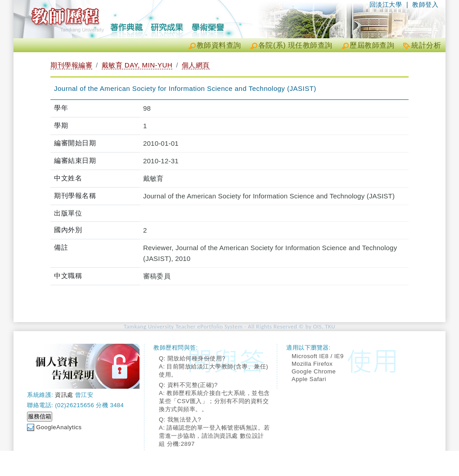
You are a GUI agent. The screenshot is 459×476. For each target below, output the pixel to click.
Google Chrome (314, 371)
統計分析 (426, 45)
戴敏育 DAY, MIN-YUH (137, 65)
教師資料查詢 (219, 45)
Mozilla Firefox (312, 364)
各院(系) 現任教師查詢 (295, 45)
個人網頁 (196, 65)
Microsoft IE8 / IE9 (318, 356)
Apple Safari (309, 379)
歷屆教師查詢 (372, 45)
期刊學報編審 (71, 65)
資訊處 (64, 395)
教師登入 (425, 4)
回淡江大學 (386, 4)
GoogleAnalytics (59, 427)
